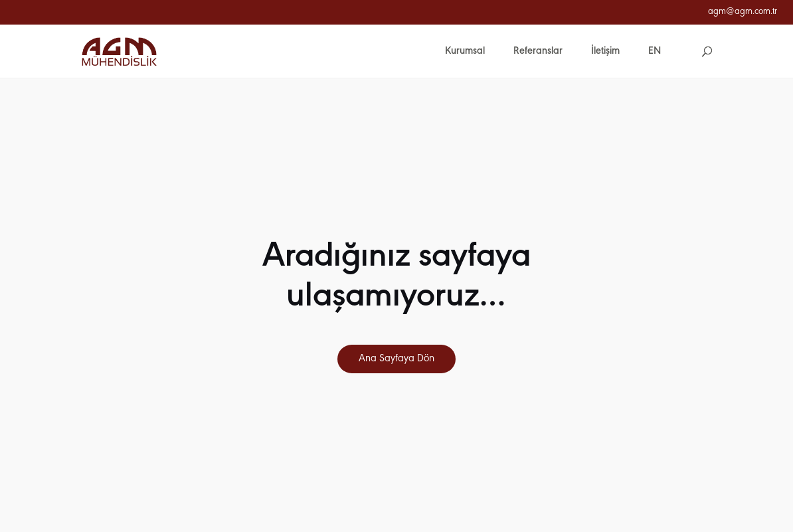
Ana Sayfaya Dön (396, 359)
